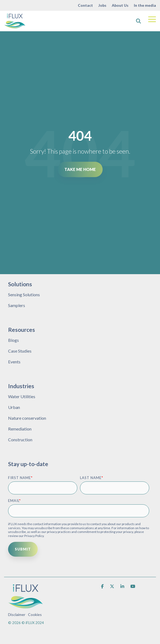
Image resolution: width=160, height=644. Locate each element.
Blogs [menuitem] (13, 340)
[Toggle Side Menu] (152, 19)
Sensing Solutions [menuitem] (24, 295)
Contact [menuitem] (85, 5)
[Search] (138, 21)
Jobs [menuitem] (102, 5)
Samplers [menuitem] (17, 305)
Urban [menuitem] (14, 407)
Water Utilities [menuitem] (22, 396)
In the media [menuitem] (145, 5)
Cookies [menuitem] (35, 614)
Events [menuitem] (14, 362)
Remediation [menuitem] (20, 429)
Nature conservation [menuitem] (27, 418)
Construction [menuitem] (20, 440)
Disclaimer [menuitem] (17, 614)
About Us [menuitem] (120, 5)
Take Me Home (80, 169)
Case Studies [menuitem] (20, 351)
